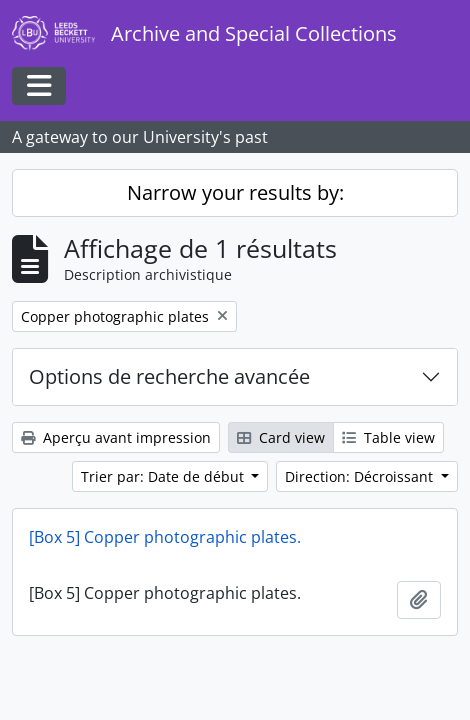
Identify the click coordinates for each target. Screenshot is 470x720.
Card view (281, 437)
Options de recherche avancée (169, 376)
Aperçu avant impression (116, 437)
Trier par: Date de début (164, 476)
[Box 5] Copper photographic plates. (165, 537)
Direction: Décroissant (361, 476)
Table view (388, 437)
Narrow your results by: (235, 192)
